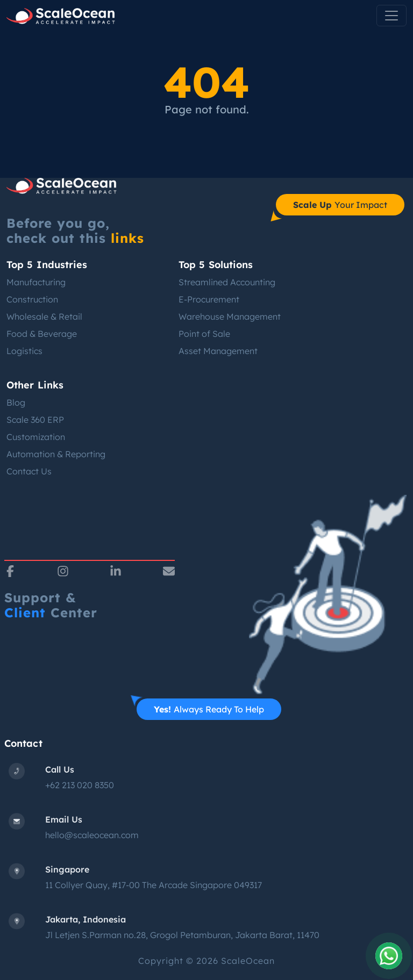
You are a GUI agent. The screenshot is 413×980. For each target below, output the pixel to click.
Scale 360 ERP (35, 420)
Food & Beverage (42, 334)
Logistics (24, 351)
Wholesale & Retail (44, 316)
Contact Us (29, 471)
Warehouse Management (230, 316)
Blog (16, 402)
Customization (36, 437)
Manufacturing (36, 282)
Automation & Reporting (56, 454)
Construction (32, 299)
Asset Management (218, 351)
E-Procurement (209, 299)
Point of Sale (204, 334)
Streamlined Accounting (227, 282)
